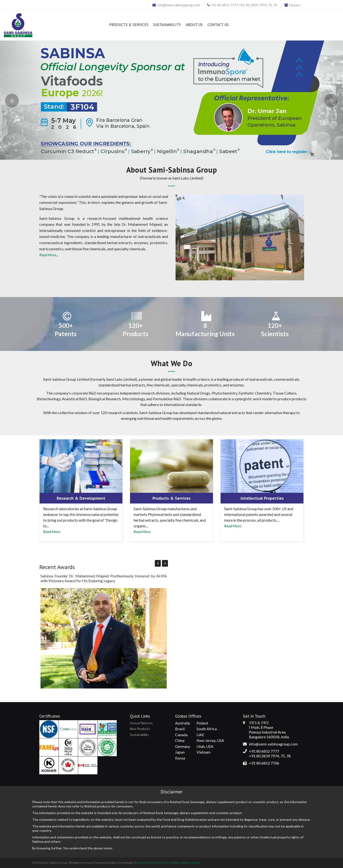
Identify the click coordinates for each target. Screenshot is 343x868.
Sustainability (167, 25)
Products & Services (129, 25)
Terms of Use (164, 863)
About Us (194, 25)
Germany (183, 746)
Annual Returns (141, 723)
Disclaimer (194, 863)
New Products (140, 729)
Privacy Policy (145, 863)
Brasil (180, 729)
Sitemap (180, 863)
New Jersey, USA (210, 740)
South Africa (207, 729)
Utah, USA (205, 746)
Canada (181, 735)
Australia (182, 723)
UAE (200, 735)
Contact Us (218, 25)
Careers (295, 5)
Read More (52, 532)
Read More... (49, 255)
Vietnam (203, 752)
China (180, 740)
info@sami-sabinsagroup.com (179, 5)
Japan (180, 752)
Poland (202, 723)
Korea (180, 758)
